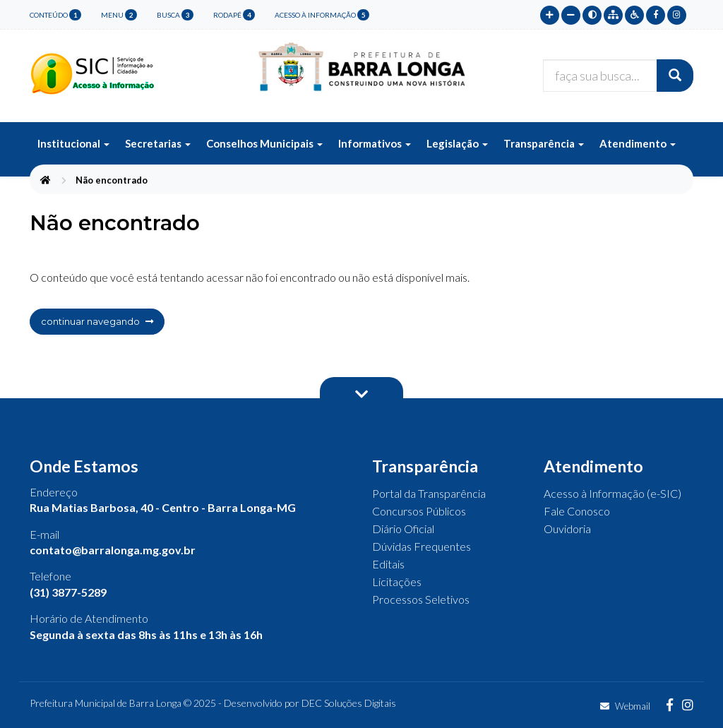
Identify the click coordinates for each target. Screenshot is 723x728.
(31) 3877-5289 (68, 592)
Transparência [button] (544, 143)
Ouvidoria (567, 529)
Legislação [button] (457, 143)
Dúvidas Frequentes (422, 546)
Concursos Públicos (419, 511)
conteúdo (55, 15)
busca (175, 15)
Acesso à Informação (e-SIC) (613, 493)
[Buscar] (675, 76)
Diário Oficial (403, 529)
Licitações (397, 581)
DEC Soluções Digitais (349, 703)
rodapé (234, 15)
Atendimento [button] (638, 143)
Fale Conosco (577, 511)
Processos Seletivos (421, 599)
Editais (388, 564)
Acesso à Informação (322, 15)
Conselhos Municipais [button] (264, 143)
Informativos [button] (375, 143)
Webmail (625, 706)
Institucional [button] (73, 143)
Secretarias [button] (158, 143)
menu (119, 15)
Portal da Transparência (429, 493)
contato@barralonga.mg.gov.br (113, 550)
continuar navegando (97, 321)
